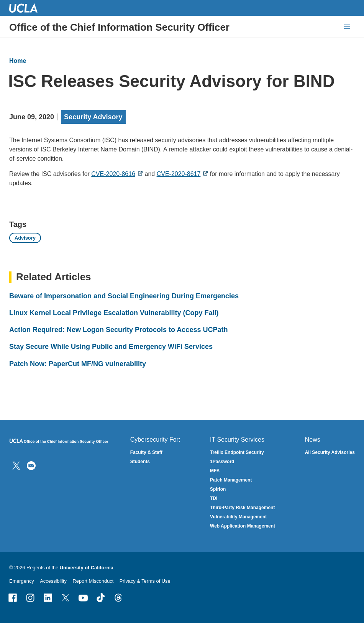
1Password (222, 462)
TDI (214, 498)
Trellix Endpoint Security (237, 452)
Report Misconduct (93, 581)
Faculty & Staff (146, 452)
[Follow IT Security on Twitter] (16, 465)
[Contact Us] (31, 465)
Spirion (218, 489)
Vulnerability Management (238, 517)
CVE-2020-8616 (113, 174)
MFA (215, 471)
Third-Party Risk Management (242, 508)
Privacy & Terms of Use (145, 581)
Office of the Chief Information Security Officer (119, 27)
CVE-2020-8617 (179, 174)
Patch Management (231, 480)
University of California (87, 568)
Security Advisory (93, 117)
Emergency (22, 581)
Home (18, 61)
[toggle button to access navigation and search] (347, 27)
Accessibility (53, 581)
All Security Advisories (330, 452)
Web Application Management (243, 526)
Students (140, 462)
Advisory (25, 238)
